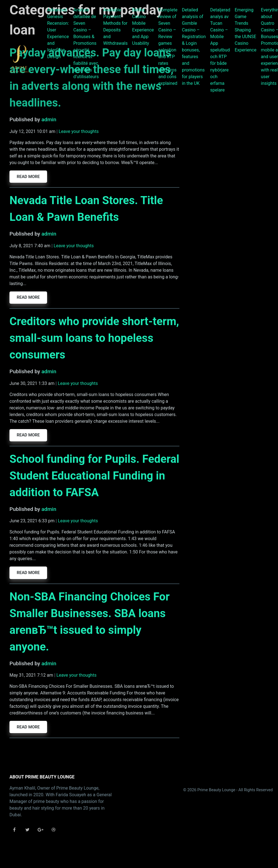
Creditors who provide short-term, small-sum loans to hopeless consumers (94, 338)
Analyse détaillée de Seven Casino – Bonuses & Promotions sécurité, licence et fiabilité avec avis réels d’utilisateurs (86, 43)
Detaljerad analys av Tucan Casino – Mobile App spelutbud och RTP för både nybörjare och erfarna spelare (220, 50)
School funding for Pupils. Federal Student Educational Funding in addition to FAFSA (94, 476)
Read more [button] (28, 177)
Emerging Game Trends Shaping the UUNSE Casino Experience (245, 30)
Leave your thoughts (79, 131)
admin (49, 119)
